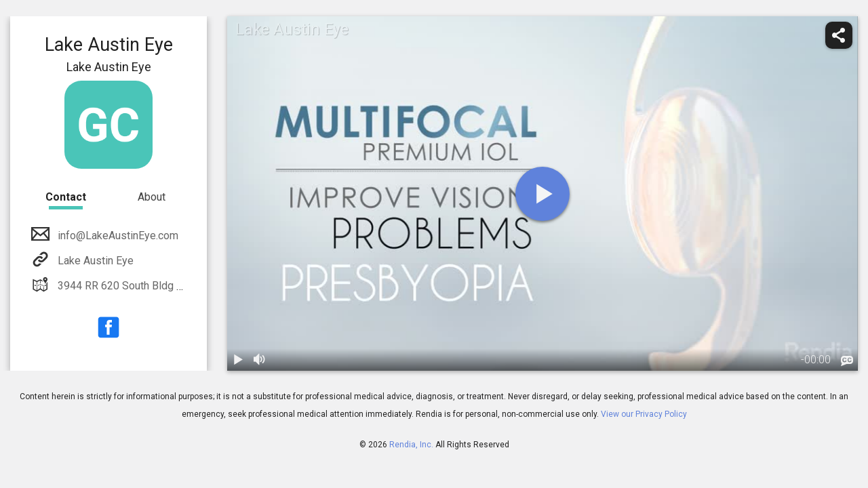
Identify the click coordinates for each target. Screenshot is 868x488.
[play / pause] (238, 360)
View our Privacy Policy (644, 414)
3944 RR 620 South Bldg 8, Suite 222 (144, 286)
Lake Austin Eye (94, 261)
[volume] (260, 360)
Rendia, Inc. (411, 445)
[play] (542, 194)
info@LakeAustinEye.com (117, 236)
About (152, 197)
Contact (66, 197)
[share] (839, 35)
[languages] (847, 361)
